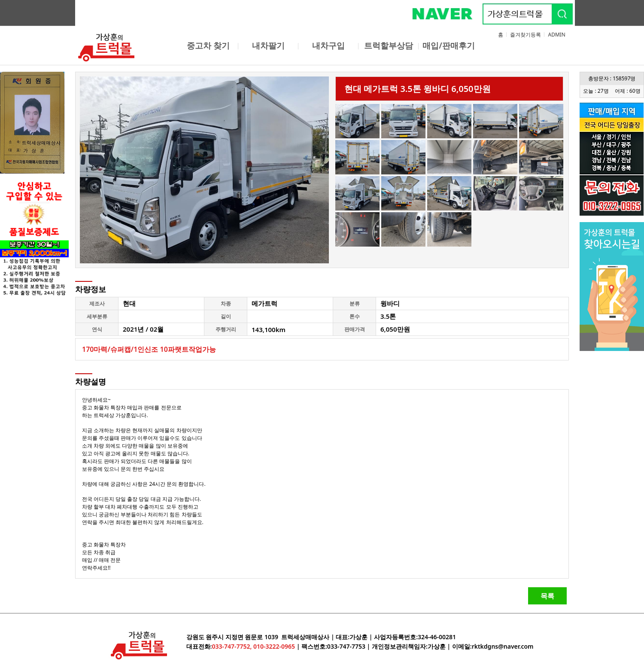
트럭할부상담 (389, 46)
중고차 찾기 (208, 46)
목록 (547, 596)
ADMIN (557, 35)
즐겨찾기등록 (526, 35)
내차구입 (328, 46)
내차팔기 (268, 46)
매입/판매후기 (449, 46)
